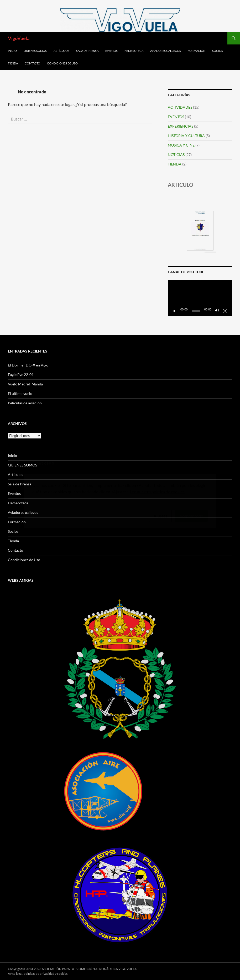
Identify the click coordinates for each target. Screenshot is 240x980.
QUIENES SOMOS (35, 51)
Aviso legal (15, 974)
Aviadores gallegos (166, 51)
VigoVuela (19, 38)
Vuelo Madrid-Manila (25, 384)
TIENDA (175, 164)
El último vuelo (20, 393)
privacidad (47, 974)
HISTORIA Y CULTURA (186, 136)
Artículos (61, 51)
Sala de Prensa (87, 51)
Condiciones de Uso (62, 63)
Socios (218, 51)
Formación (197, 51)
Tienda (13, 63)
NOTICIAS (176, 155)
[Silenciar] (217, 311)
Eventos (111, 51)
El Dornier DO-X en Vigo (28, 365)
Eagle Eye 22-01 (21, 375)
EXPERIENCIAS (181, 126)
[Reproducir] (175, 311)
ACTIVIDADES (180, 107)
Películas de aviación (25, 403)
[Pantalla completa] (225, 311)
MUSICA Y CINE (181, 145)
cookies (62, 974)
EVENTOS (176, 117)
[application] (200, 298)
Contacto (32, 63)
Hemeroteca (134, 51)
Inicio (12, 51)
